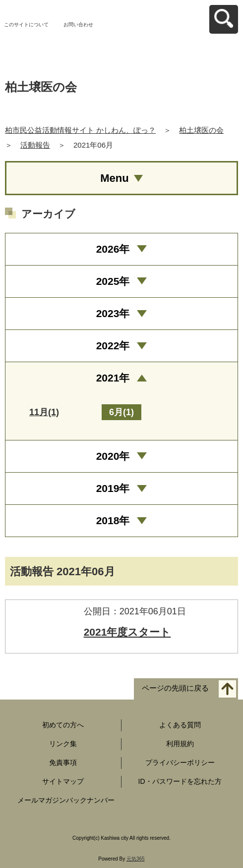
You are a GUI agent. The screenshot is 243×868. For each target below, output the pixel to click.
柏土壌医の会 (201, 130)
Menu (114, 178)
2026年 (113, 249)
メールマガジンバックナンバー (66, 800)
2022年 (113, 346)
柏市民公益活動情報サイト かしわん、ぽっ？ (80, 130)
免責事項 (63, 762)
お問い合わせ (78, 25)
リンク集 (63, 744)
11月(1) (44, 412)
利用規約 (180, 744)
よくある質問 (180, 725)
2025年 (113, 281)
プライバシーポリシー (180, 762)
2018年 (113, 520)
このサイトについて (26, 25)
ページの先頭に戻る (175, 688)
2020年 (113, 456)
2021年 (113, 378)
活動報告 (35, 145)
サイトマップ (63, 781)
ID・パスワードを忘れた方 (180, 781)
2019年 (113, 488)
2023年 (113, 313)
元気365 (136, 859)
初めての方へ (63, 725)
